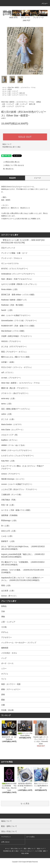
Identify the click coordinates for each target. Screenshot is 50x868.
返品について (7, 144)
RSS (23, 853)
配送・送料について (30, 849)
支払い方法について (16, 849)
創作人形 (22, 93)
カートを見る (30, 837)
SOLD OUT (25, 137)
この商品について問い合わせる (12, 165)
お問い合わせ (5, 842)
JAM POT (25, 20)
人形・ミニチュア (13, 91)
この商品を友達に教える (10, 162)
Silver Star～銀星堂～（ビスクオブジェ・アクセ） (22, 87)
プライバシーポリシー (26, 851)
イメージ (37, 178)
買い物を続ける (7, 169)
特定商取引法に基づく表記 (11, 147)
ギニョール (24, 17)
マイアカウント (6, 837)
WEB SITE (12, 17)
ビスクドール (23, 95)
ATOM (27, 853)
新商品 (10, 89)
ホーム (4, 87)
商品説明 (13, 178)
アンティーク (37, 17)
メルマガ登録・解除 (40, 851)
